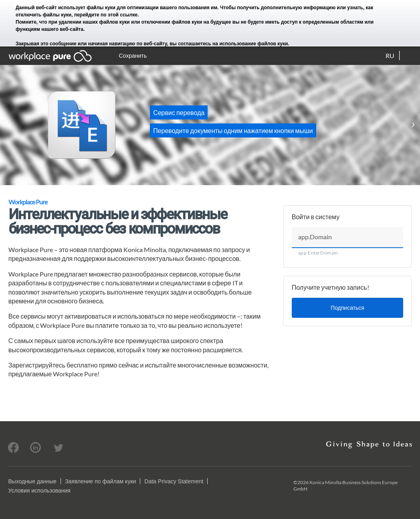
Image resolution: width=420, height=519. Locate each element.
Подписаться (347, 308)
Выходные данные (32, 481)
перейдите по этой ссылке (106, 15)
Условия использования (39, 491)
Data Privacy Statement (174, 481)
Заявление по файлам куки (100, 481)
